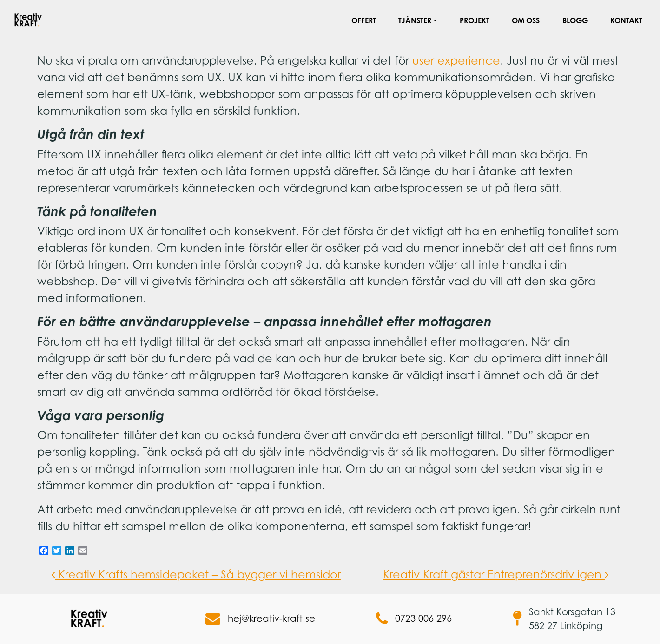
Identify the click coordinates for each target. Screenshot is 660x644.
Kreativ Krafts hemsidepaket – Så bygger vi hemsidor (196, 574)
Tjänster (415, 20)
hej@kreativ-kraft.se (260, 619)
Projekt (475, 20)
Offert (364, 20)
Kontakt (626, 20)
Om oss (526, 20)
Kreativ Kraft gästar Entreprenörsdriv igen (496, 574)
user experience (456, 60)
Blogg (575, 20)
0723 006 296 (414, 619)
